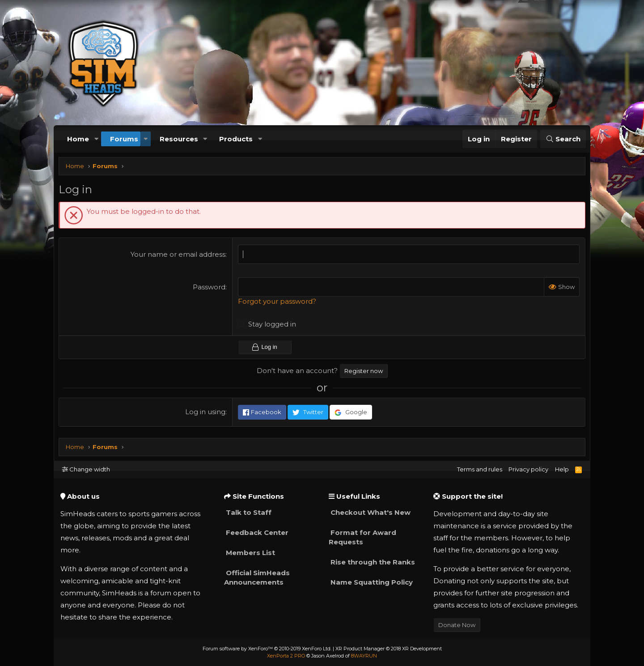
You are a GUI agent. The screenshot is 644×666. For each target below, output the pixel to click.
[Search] (563, 139)
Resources (179, 139)
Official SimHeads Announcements (257, 577)
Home (78, 139)
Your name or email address (179, 257)
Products (236, 139)
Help (562, 469)
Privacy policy (528, 469)
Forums (124, 139)
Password (210, 289)
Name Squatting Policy (371, 582)
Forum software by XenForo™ (267, 649)
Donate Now (457, 625)
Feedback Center (256, 532)
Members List (250, 553)
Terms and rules (480, 469)
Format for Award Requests (362, 537)
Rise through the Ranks (372, 562)
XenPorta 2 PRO (286, 656)
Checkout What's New (370, 512)
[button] (96, 139)
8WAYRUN (364, 656)
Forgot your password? (278, 303)
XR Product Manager (389, 649)
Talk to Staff (248, 512)
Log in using (206, 414)
